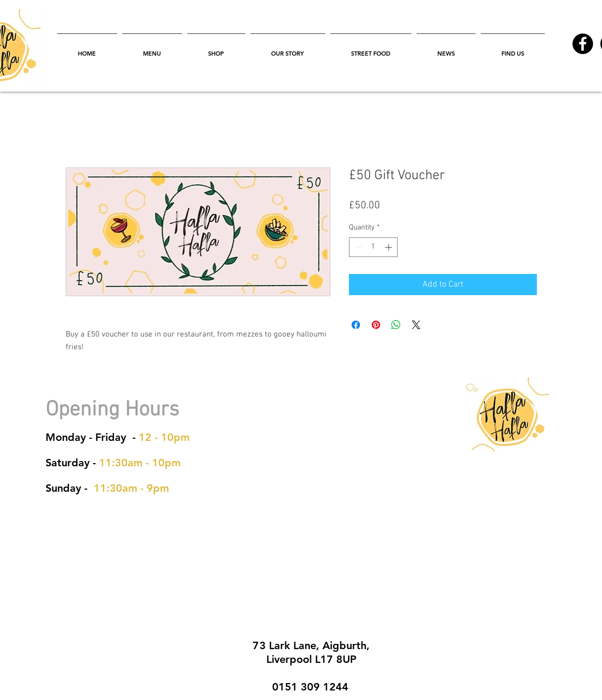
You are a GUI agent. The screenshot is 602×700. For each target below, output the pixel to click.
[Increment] (389, 247)
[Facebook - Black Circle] (583, 44)
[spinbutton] (373, 247)
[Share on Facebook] (356, 325)
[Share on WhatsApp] (396, 325)
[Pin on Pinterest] (376, 325)
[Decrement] (357, 247)
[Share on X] (416, 325)
